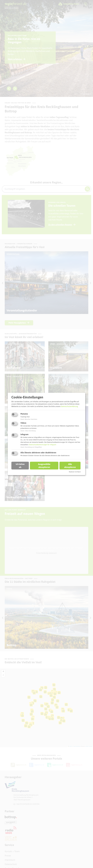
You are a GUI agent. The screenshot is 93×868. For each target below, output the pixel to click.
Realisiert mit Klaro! (75, 472)
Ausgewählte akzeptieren (44, 465)
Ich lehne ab (20, 465)
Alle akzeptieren (70, 465)
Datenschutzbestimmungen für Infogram (43, 445)
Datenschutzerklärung (69, 406)
